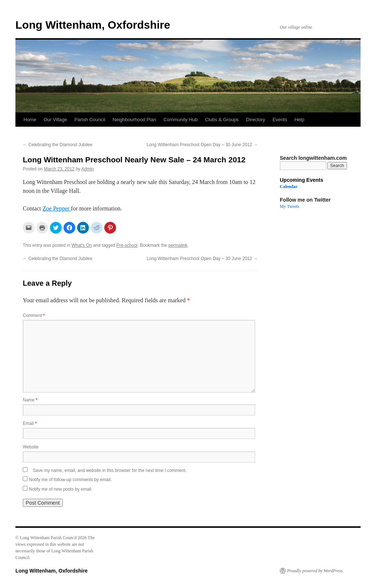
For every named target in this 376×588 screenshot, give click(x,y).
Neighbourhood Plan (135, 120)
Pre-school (127, 245)
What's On (82, 245)
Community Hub (180, 120)
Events (280, 120)
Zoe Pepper (57, 208)
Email (30, 423)
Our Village (55, 120)
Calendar (289, 187)
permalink (178, 245)
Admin (87, 169)
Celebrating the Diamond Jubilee (57, 145)
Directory (256, 120)
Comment (34, 315)
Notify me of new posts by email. (61, 489)
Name (30, 400)
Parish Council (90, 120)
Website (31, 447)
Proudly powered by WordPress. (315, 571)
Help (299, 120)
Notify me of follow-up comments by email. (70, 480)
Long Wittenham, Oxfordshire (93, 25)
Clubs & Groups (222, 120)
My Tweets (290, 206)
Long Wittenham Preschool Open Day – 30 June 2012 (202, 145)
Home (30, 120)
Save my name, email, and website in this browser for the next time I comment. (110, 470)
